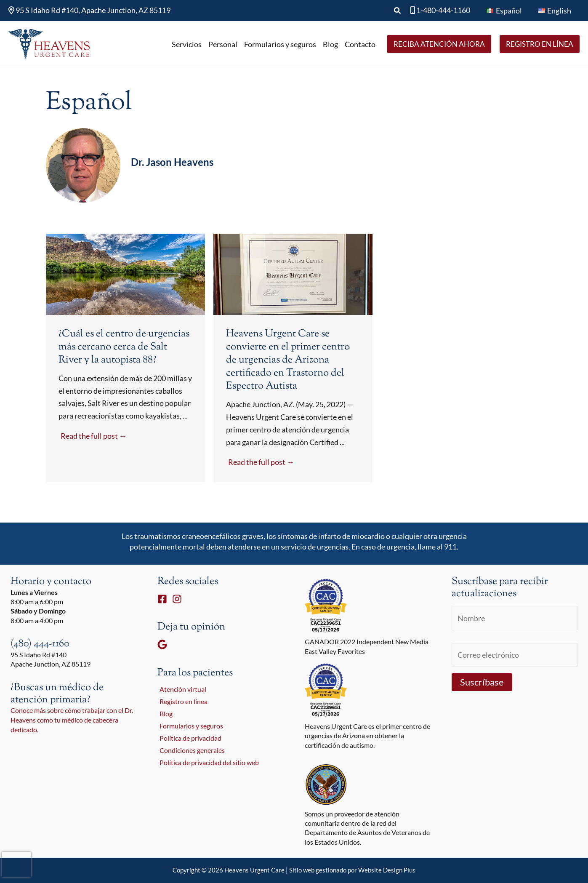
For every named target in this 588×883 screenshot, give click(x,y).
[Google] (162, 644)
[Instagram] (177, 599)
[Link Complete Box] (125, 358)
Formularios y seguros (189, 727)
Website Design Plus (387, 870)
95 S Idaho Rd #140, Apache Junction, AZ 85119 (89, 10)
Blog (164, 714)
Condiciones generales (190, 752)
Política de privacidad (188, 739)
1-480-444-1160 (443, 10)
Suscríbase (482, 683)
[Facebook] (162, 599)
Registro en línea (181, 702)
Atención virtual (181, 690)
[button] (401, 11)
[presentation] (16, 864)
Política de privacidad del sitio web (207, 764)
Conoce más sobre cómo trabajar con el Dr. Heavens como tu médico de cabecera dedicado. (72, 720)
